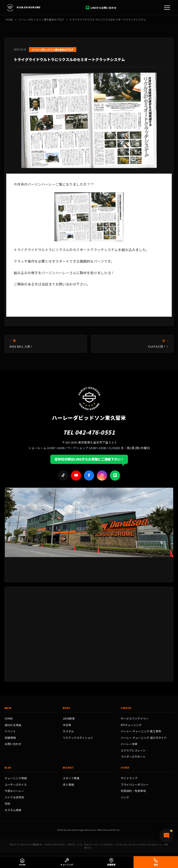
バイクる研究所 (14, 797)
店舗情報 (10, 738)
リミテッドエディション (78, 738)
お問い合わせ (13, 744)
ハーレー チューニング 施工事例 (141, 731)
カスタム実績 (13, 810)
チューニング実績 (16, 778)
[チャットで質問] (166, 836)
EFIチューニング (131, 725)
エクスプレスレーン (133, 750)
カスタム (68, 731)
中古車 (67, 725)
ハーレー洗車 (129, 744)
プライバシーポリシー (135, 784)
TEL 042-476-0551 (89, 432)
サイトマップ (129, 778)
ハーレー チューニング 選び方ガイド (144, 738)
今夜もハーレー (14, 791)
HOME (9, 19)
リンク (125, 797)
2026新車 (69, 718)
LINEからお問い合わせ (101, 8)
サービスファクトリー (135, 718)
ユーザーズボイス (16, 784)
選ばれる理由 (13, 725)
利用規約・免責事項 (133, 791)
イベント (10, 731)
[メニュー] (167, 8)
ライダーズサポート (133, 756)
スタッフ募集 (71, 778)
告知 (7, 803)
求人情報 (68, 784)
